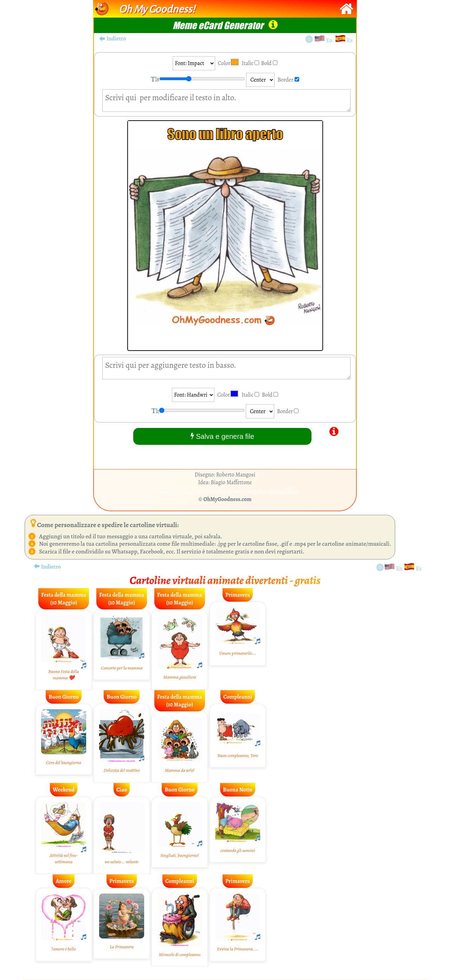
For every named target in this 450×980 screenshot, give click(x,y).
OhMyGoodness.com (228, 499)
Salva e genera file (222, 436)
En (330, 40)
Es (350, 40)
